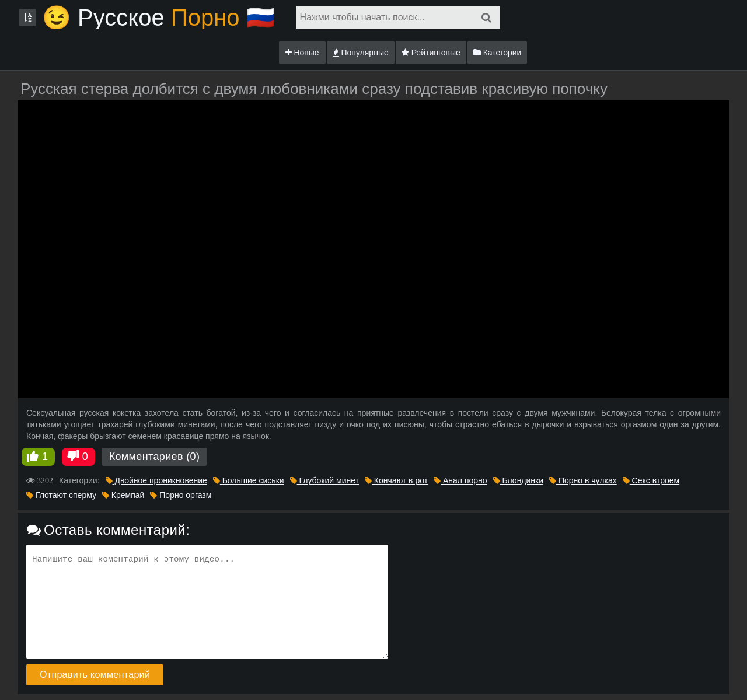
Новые (302, 53)
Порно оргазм (181, 495)
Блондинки (518, 480)
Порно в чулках (583, 480)
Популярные (361, 53)
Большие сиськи (249, 480)
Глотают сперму (61, 495)
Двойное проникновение (156, 480)
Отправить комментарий (95, 675)
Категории (498, 53)
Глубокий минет (324, 480)
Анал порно (460, 480)
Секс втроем (651, 480)
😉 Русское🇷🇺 (159, 18)
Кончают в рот (396, 480)
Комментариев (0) (155, 457)
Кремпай (123, 495)
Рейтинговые (431, 53)
